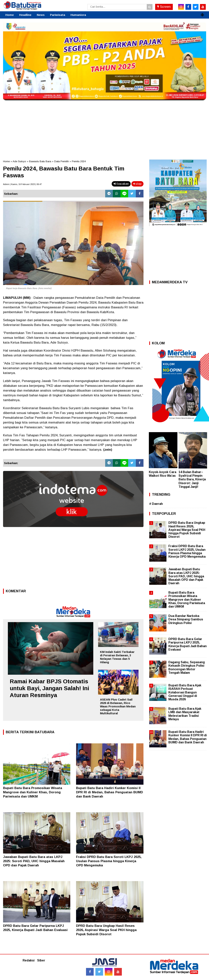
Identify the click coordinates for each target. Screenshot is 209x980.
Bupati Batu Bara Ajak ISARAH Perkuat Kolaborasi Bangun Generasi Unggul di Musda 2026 (185, 692)
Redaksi (29, 960)
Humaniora (78, 15)
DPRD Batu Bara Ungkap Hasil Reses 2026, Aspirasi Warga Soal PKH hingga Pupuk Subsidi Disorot (106, 930)
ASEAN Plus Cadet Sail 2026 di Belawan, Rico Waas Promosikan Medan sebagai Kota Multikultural (118, 706)
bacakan (121, 184)
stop (137, 184)
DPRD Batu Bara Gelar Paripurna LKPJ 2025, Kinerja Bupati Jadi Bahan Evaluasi (188, 644)
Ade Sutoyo (19, 161)
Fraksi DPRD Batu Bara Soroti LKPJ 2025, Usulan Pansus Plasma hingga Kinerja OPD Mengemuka (109, 861)
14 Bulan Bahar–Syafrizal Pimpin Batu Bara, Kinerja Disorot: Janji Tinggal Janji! (192, 479)
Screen (164, 7)
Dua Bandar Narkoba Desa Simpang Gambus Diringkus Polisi (186, 619)
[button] (202, 13)
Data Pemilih (61, 161)
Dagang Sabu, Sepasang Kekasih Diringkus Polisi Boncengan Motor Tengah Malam (187, 667)
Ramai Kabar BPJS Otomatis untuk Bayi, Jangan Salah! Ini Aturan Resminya (49, 688)
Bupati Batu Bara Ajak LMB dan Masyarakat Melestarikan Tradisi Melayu (185, 714)
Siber (41, 960)
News (41, 15)
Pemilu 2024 (79, 161)
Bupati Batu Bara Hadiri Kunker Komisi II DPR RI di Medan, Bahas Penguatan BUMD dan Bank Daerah (109, 792)
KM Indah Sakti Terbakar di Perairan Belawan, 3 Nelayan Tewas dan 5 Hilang (117, 657)
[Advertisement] (105, 129)
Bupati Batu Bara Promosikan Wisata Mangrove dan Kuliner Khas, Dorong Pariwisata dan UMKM (33, 792)
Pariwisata (58, 15)
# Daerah (156, 504)
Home (10, 15)
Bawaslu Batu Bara (40, 161)
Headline (25, 15)
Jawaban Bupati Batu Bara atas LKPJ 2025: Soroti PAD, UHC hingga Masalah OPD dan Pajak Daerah (34, 861)
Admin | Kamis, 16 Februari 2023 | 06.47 (22, 184)
